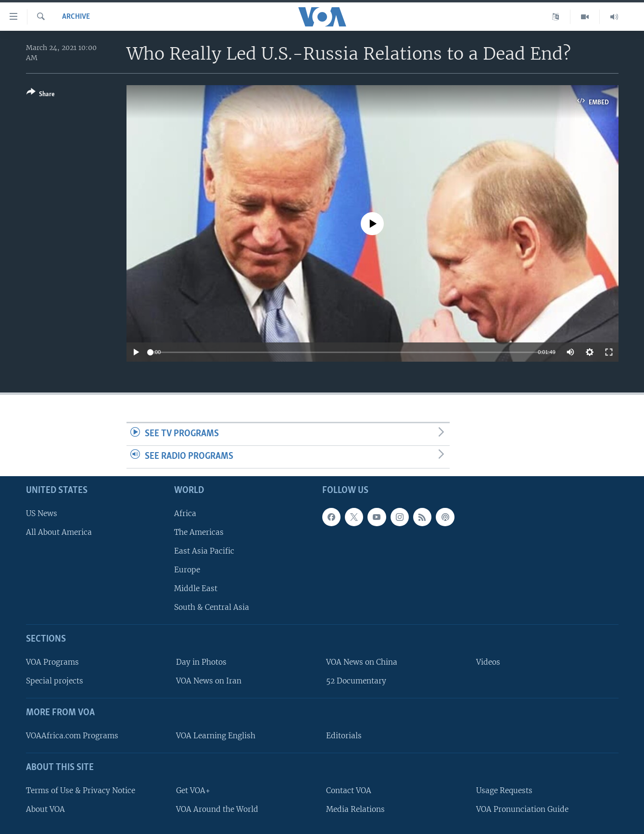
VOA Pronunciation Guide (522, 809)
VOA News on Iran (209, 681)
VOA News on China (362, 662)
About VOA (45, 809)
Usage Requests (504, 790)
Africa (185, 513)
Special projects (55, 681)
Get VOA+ (193, 790)
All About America (59, 532)
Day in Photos (201, 662)
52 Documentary (356, 681)
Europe (187, 570)
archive (76, 17)
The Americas (199, 532)
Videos (488, 662)
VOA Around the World (217, 809)
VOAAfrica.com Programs (72, 735)
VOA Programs (52, 662)
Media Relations (355, 809)
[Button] (41, 95)
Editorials (344, 735)
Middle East (196, 588)
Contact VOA (349, 790)
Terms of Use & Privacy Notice (81, 790)
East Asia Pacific (204, 550)
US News (42, 513)
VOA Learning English (216, 735)
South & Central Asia (212, 607)
